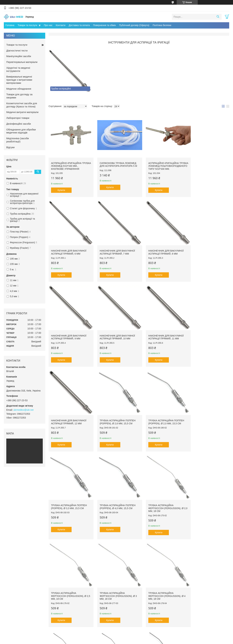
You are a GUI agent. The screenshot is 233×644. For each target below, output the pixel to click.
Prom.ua (132, 638)
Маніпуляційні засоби (19, 56)
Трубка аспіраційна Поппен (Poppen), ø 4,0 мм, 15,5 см (115, 414)
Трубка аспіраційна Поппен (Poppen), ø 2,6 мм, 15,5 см (161, 331)
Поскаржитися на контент (108, 641)
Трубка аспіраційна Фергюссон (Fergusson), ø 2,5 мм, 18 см (207, 415)
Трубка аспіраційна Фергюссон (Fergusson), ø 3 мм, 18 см (70, 500)
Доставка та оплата (79, 25)
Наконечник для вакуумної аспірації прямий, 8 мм (115, 249)
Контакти (60, 25)
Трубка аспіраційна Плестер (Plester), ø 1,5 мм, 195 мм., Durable (161, 500)
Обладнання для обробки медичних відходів (21, 131)
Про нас (48, 25)
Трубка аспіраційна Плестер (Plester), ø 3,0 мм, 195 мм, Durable (115, 585)
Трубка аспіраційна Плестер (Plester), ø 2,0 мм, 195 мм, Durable (208, 500)
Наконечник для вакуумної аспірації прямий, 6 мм (207, 161)
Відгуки (10, 147)
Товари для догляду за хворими (19, 96)
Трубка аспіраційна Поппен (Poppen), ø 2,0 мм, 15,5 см (207, 331)
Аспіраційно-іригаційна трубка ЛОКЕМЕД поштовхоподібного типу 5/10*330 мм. (160, 164)
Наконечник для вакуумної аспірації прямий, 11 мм (69, 331)
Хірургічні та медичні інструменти (18, 69)
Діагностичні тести (17, 51)
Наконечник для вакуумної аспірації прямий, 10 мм (207, 249)
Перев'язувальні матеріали (22, 62)
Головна (10, 25)
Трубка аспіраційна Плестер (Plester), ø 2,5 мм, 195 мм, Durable (69, 585)
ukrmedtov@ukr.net (24, 410)
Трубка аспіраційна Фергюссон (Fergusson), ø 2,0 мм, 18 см (161, 415)
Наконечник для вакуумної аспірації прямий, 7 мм (69, 249)
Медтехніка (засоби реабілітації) (18, 140)
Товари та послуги (27, 25)
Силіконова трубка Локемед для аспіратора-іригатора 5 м (116, 161)
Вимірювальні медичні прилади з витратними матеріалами (19, 80)
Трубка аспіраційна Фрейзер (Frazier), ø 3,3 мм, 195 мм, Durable (162, 585)
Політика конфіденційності (133, 641)
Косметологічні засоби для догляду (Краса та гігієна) (22, 105)
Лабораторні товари (18, 118)
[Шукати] (218, 17)
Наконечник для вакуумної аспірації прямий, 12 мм (115, 331)
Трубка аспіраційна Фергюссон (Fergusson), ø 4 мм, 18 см (116, 500)
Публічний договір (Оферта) (134, 25)
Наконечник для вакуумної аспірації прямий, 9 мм (161, 249)
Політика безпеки (162, 25)
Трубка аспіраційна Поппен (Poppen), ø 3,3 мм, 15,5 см (69, 414)
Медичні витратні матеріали (22, 112)
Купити (61, 187)
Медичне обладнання (19, 89)
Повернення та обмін (104, 25)
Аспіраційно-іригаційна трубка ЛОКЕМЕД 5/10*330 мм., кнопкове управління (69, 163)
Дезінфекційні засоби (19, 124)
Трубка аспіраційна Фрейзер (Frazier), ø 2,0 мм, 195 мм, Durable (208, 585)
